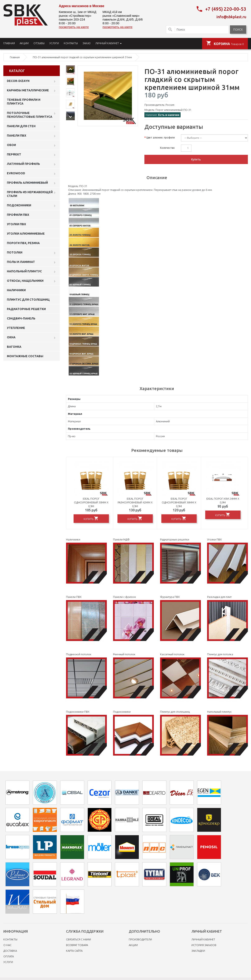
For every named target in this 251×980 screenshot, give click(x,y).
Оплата (9, 955)
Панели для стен (21, 125)
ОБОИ (11, 144)
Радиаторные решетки (26, 308)
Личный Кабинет (203, 939)
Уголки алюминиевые (26, 233)
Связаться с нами (78, 939)
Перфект (14, 154)
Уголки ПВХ (16, 223)
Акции (133, 944)
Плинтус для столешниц (28, 299)
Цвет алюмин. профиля (161, 137)
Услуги (8, 961)
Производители (140, 939)
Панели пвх (17, 135)
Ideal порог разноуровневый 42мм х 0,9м (135, 502)
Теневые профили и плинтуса (24, 101)
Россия (170, 104)
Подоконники (19, 204)
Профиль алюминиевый (27, 182)
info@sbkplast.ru (231, 16)
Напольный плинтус (24, 270)
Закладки (198, 950)
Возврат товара (77, 944)
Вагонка (14, 346)
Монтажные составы (25, 355)
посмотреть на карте (74, 27)
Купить (196, 159)
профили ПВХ (18, 214)
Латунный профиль (23, 163)
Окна (11, 336)
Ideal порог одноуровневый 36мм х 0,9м (179, 502)
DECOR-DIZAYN (18, 80)
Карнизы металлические (28, 89)
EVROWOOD (16, 172)
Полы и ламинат (21, 261)
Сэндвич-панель (21, 318)
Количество (167, 147)
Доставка (10, 950)
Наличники (16, 289)
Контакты (10, 939)
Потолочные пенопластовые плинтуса (30, 114)
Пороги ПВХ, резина (23, 242)
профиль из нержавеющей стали (30, 193)
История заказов (204, 944)
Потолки (15, 252)
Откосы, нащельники (25, 280)
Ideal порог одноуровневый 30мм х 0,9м (91, 502)
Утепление (16, 327)
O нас (7, 944)
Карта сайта (74, 950)
